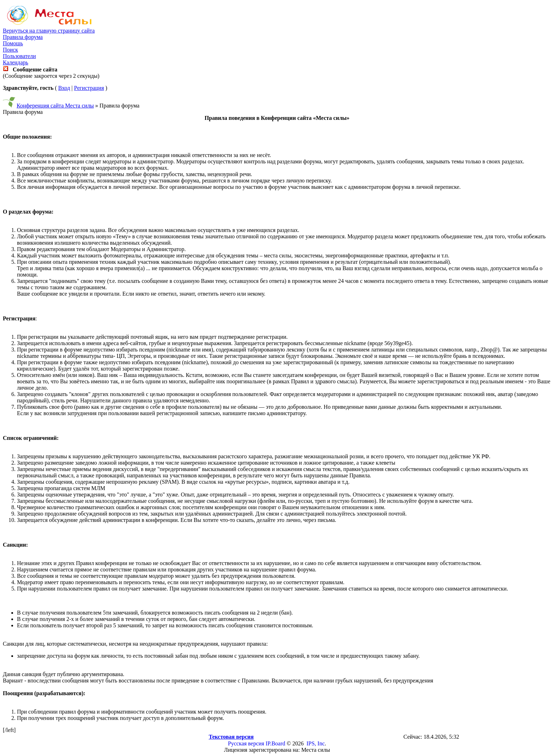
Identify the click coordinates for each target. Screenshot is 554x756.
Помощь (13, 43)
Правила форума (23, 37)
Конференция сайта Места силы (55, 106)
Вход (64, 88)
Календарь (16, 62)
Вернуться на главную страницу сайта (49, 31)
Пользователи (19, 56)
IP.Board (276, 743)
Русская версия (246, 743)
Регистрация (89, 88)
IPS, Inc (316, 743)
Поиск (10, 50)
